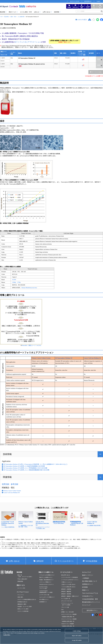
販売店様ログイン (92, 610)
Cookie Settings (77, 632)
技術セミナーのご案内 (23, 609)
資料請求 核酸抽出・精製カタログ (70, 596)
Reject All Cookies (77, 637)
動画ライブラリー (88, 575)
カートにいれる (97, 72)
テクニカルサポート (66, 561)
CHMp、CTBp (16, 282)
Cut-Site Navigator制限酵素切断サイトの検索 (46, 592)
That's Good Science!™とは (90, 593)
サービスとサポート (66, 572)
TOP (1, 17)
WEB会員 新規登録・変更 (90, 599)
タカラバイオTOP (75, 1)
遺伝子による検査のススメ (46, 577)
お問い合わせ (47, 12)
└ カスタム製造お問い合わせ (68, 587)
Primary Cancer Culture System (41, 358)
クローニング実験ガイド (45, 582)
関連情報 (7, 477)
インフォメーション (23, 592)
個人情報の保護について (90, 581)
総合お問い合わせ (66, 575)
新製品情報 (20, 581)
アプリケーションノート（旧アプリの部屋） (67, 604)
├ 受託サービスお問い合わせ (68, 584)
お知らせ (37, 12)
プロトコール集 (65, 607)
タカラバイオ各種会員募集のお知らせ (27, 599)
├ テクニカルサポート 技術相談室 (70, 577)
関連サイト (86, 590)
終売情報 (85, 587)
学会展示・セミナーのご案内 (25, 607)
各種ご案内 (20, 597)
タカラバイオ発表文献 (23, 611)
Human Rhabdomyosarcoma (29, 288)
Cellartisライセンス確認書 (67, 624)
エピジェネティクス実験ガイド (47, 597)
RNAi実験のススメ (44, 599)
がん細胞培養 (21, 17)
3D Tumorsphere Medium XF (64, 358)
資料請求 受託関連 (66, 594)
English (98, 1)
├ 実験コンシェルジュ (67, 582)
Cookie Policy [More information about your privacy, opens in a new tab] (7, 636)
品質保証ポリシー (88, 584)
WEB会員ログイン (88, 596)
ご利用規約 (86, 578)
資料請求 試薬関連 (66, 589)
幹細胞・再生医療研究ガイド (46, 580)
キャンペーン (21, 595)
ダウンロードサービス (67, 601)
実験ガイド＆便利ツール (46, 572)
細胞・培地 (13, 17)
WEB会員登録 (91, 561)
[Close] (100, 637)
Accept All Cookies (77, 642)
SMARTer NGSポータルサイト (47, 584)
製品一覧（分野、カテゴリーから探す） (25, 576)
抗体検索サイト (43, 602)
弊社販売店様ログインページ (91, 602)
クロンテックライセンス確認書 (69, 619)
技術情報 (57, 12)
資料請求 (40, 561)
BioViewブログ (87, 572)
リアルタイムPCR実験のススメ (47, 575)
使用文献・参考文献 (10, 484)
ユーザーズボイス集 (44, 595)
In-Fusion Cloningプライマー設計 (43, 588)
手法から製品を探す (22, 579)
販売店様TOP (88, 1)
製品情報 (3, 12)
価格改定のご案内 (22, 604)
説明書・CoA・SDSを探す (68, 612)
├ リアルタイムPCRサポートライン (70, 580)
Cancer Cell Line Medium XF (92, 358)
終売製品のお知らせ (22, 602)
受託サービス (13, 12)
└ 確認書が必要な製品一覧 (68, 617)
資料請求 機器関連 (66, 592)
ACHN (14, 280)
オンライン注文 (21, 588)
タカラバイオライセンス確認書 (69, 614)
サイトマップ (86, 605)
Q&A (62, 610)
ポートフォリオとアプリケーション (28, 42)
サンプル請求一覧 (66, 599)
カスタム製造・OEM (26, 12)
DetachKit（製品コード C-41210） (32, 345)
